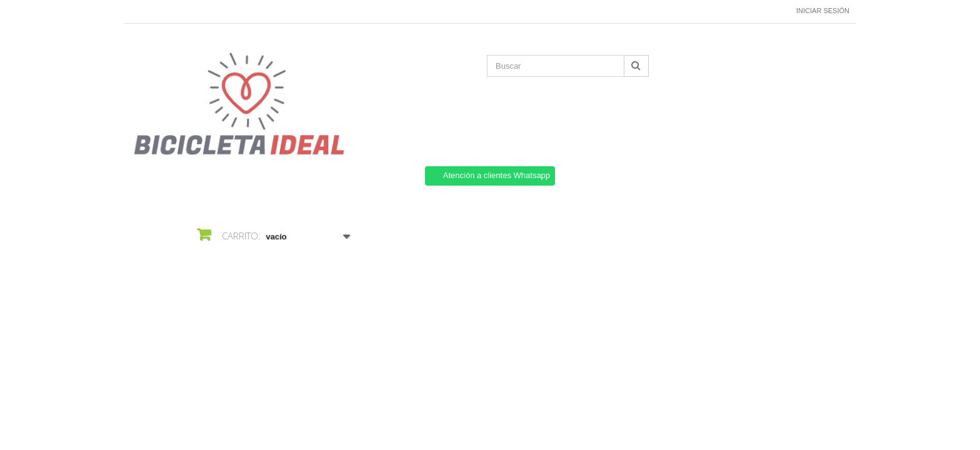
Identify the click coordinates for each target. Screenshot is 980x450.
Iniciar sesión (823, 11)
